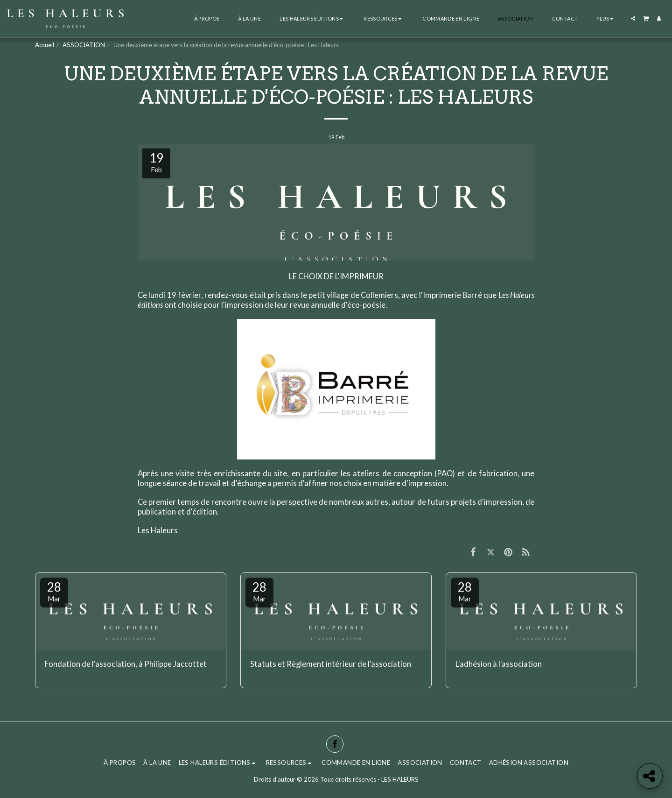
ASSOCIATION (84, 45)
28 (54, 591)
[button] (312, 18)
